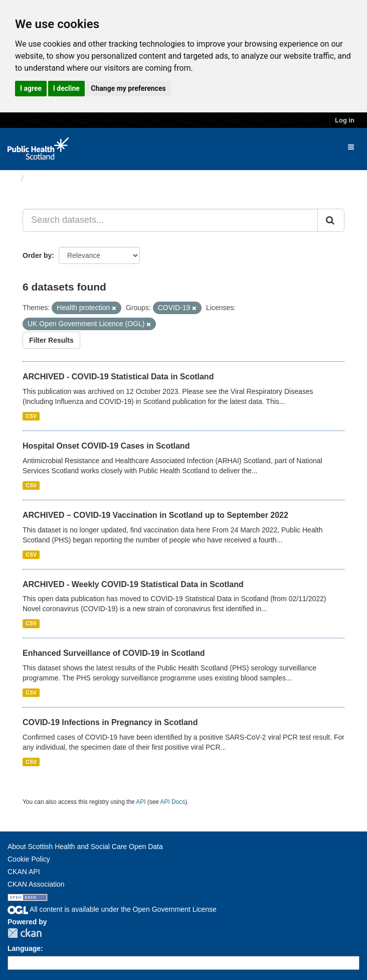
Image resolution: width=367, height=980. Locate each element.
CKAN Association (36, 884)
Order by (37, 255)
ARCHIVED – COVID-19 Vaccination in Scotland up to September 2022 (155, 515)
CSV (31, 416)
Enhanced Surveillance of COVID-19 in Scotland (114, 653)
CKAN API (24, 872)
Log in (345, 120)
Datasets (47, 179)
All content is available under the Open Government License (112, 909)
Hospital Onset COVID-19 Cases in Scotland (106, 446)
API (141, 802)
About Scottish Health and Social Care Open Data (85, 847)
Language (24, 948)
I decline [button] (66, 88)
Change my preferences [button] (128, 88)
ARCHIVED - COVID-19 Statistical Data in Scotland (118, 377)
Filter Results (51, 340)
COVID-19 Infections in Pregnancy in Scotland (110, 722)
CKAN (25, 933)
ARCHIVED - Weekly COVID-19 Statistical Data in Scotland (133, 584)
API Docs (173, 802)
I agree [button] (31, 88)
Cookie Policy (29, 859)
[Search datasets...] (170, 220)
